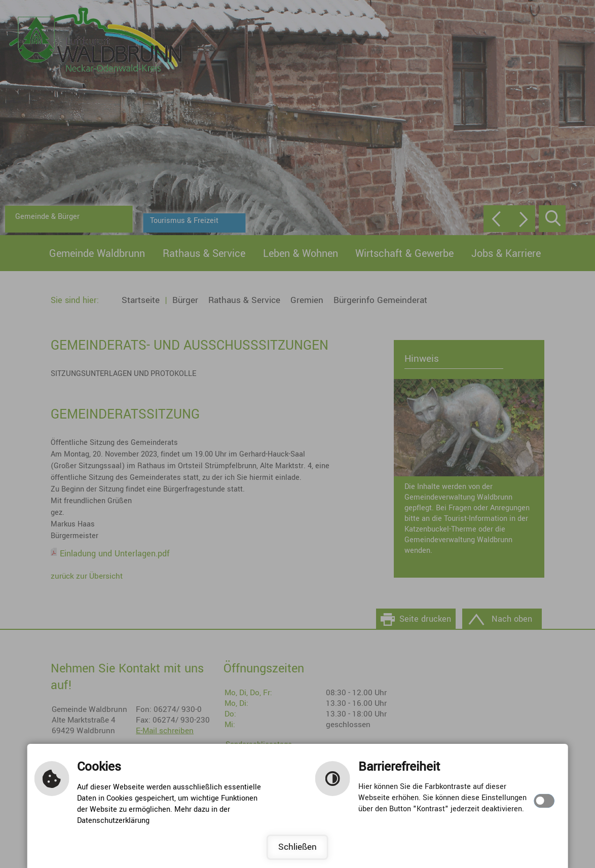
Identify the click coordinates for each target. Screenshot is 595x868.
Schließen (297, 847)
